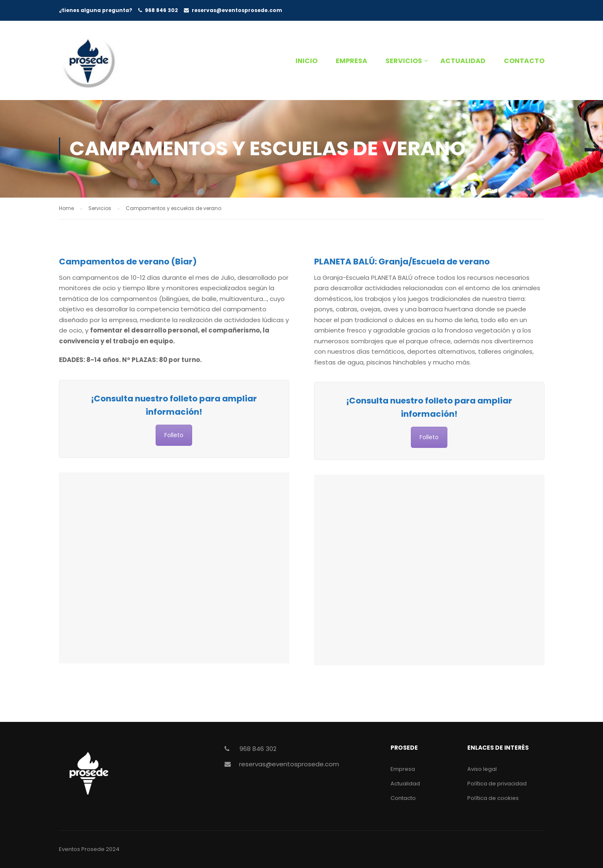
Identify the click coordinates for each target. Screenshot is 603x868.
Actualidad (463, 61)
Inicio (306, 61)
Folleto (174, 435)
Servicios (404, 61)
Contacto (524, 61)
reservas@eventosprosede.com (237, 10)
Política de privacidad (497, 784)
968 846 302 (161, 10)
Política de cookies (493, 798)
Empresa (352, 61)
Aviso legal (482, 769)
